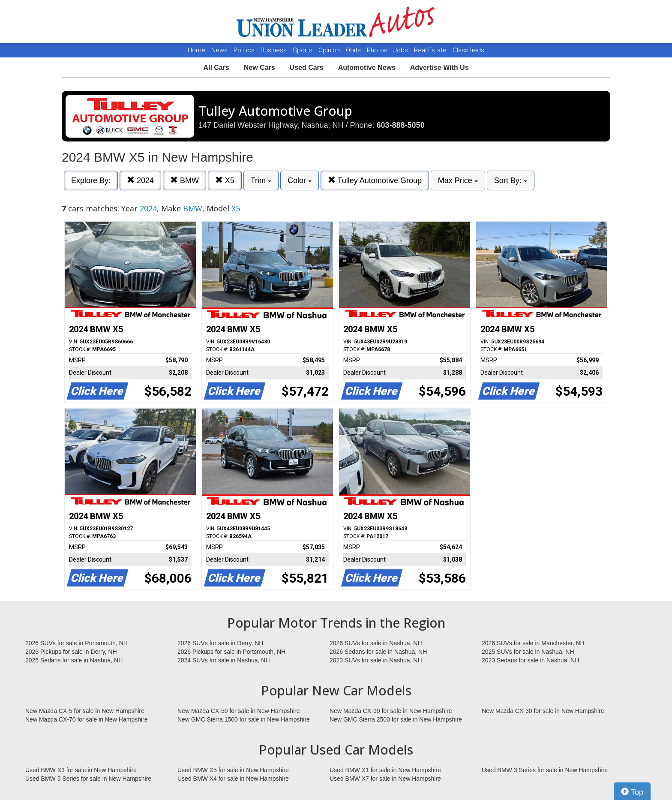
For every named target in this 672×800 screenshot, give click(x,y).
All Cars (216, 68)
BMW (184, 180)
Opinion (330, 50)
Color (300, 180)
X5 (225, 180)
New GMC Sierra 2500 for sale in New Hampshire (396, 719)
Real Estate (431, 50)
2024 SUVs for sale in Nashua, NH (224, 660)
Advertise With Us (439, 68)
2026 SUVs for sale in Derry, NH (220, 643)
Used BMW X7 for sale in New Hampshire (385, 779)
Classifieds (468, 50)
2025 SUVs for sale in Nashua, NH (528, 652)
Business (274, 50)
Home (196, 50)
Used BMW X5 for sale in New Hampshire (233, 770)
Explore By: (91, 180)
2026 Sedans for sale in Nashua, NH (378, 652)
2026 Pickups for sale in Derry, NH (71, 652)
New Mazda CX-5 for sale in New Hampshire (85, 711)
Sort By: (511, 180)
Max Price (458, 180)
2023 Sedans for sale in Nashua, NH (530, 660)
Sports (303, 50)
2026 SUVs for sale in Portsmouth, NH (76, 643)
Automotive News (367, 68)
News (219, 50)
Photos (378, 50)
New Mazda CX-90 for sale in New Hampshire (391, 711)
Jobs (402, 50)
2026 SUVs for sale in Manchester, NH (533, 643)
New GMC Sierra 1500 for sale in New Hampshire (244, 719)
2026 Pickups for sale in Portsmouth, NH (231, 652)
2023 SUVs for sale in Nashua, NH (376, 660)
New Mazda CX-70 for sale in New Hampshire (87, 719)
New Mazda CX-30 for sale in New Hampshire (543, 711)
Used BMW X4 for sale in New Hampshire (233, 779)
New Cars (259, 68)
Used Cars (307, 68)
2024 (140, 180)
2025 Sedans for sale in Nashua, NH (74, 660)
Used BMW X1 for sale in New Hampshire (385, 770)
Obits (354, 50)
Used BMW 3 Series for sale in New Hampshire (545, 770)
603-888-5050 (401, 125)
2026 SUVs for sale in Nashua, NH (376, 643)
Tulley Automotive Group (375, 180)
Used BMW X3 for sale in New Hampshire (81, 770)
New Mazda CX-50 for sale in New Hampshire (239, 711)
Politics (244, 50)
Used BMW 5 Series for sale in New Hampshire (88, 779)
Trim (261, 180)
